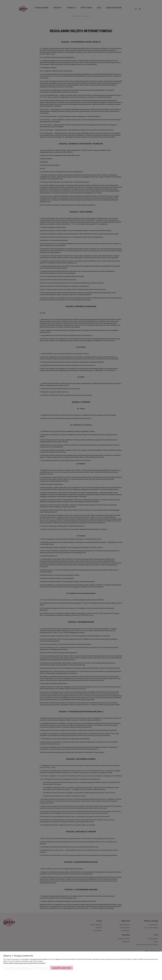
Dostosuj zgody (41, 968)
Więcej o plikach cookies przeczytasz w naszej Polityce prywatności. (25, 963)
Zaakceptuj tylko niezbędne (17, 968)
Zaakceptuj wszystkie (62, 968)
